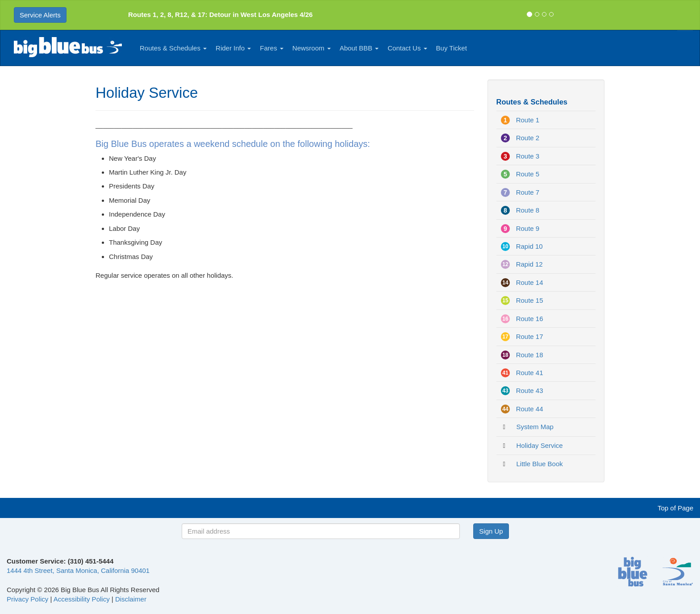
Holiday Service (540, 445)
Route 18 (530, 355)
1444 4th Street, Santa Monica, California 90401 (78, 570)
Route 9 (528, 228)
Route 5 (528, 174)
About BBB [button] (359, 48)
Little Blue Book (540, 464)
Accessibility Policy (82, 599)
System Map (535, 427)
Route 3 (528, 156)
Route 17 (530, 336)
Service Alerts (40, 15)
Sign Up (491, 531)
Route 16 (530, 319)
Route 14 (530, 282)
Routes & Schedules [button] (173, 48)
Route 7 (528, 192)
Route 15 (530, 300)
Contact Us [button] (407, 48)
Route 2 (528, 138)
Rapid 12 (529, 264)
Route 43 (530, 391)
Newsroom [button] (312, 48)
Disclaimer (131, 599)
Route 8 (528, 210)
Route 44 (530, 409)
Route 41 (530, 373)
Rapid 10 (529, 246)
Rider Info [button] (233, 48)
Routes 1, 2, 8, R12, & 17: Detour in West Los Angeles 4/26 (220, 15)
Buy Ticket (452, 48)
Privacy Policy (27, 599)
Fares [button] (272, 48)
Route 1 (528, 120)
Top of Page (675, 508)
